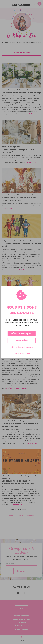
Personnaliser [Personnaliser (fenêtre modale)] (21, 340)
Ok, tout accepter (21, 334)
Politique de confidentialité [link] (21, 347)
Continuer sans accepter (22, 354)
